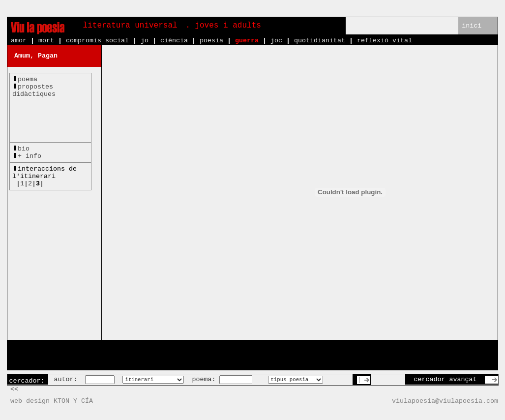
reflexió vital (385, 41)
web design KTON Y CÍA (52, 401)
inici (472, 26)
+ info (30, 156)
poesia (211, 41)
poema (28, 79)
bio (24, 149)
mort (46, 41)
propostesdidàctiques (34, 90)
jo (145, 41)
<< (14, 389)
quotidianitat (320, 41)
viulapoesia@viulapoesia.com (445, 401)
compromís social (97, 41)
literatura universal (130, 26)
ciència (174, 41)
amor (19, 41)
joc (276, 41)
